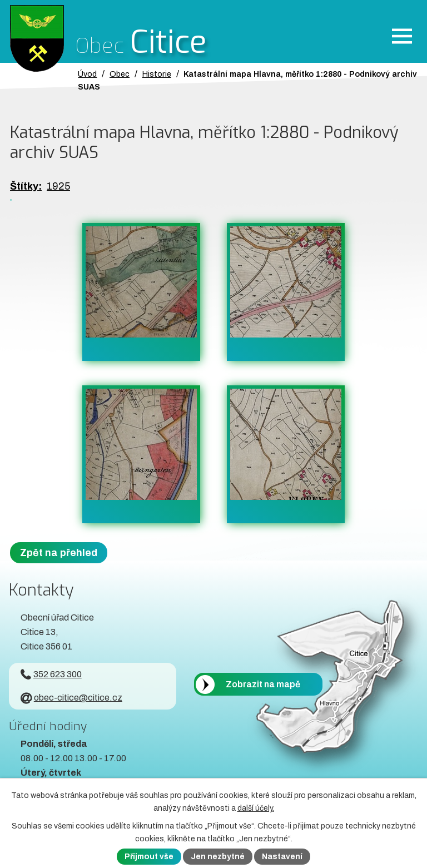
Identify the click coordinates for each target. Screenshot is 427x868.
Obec (120, 74)
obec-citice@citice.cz (71, 698)
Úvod (87, 74)
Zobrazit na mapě (263, 684)
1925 (58, 186)
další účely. (256, 808)
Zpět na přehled (59, 553)
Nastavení (282, 857)
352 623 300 (51, 674)
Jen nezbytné (218, 857)
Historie (157, 74)
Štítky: (26, 186)
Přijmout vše (149, 857)
